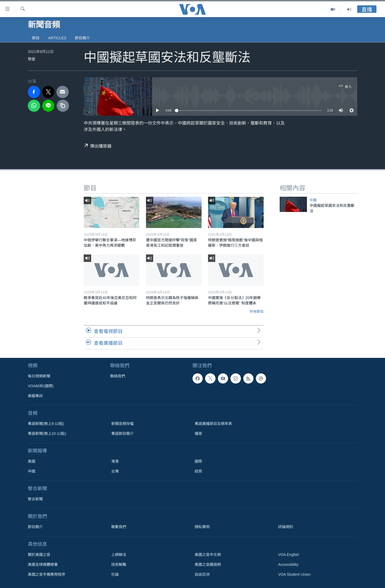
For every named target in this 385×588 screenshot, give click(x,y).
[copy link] (63, 106)
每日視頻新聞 (39, 376)
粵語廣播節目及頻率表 (213, 424)
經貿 (198, 471)
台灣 (115, 471)
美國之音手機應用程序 (47, 574)
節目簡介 (82, 38)
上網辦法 (119, 555)
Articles (57, 38)
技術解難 (119, 564)
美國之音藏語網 (208, 564)
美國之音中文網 (208, 555)
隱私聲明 (202, 527)
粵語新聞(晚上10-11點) (47, 434)
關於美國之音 (39, 555)
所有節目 (257, 312)
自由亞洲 (202, 574)
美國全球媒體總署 (43, 564)
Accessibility (288, 564)
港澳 (115, 461)
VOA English (289, 555)
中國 (313, 200)
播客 (198, 434)
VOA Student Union (294, 574)
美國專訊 (35, 396)
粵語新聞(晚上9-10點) (46, 424)
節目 (36, 38)
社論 (115, 574)
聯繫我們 (119, 527)
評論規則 (286, 527)
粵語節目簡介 (122, 434)
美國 (32, 461)
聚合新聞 (35, 499)
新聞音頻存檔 (122, 424)
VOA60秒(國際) (41, 386)
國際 (198, 461)
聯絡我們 (118, 376)
